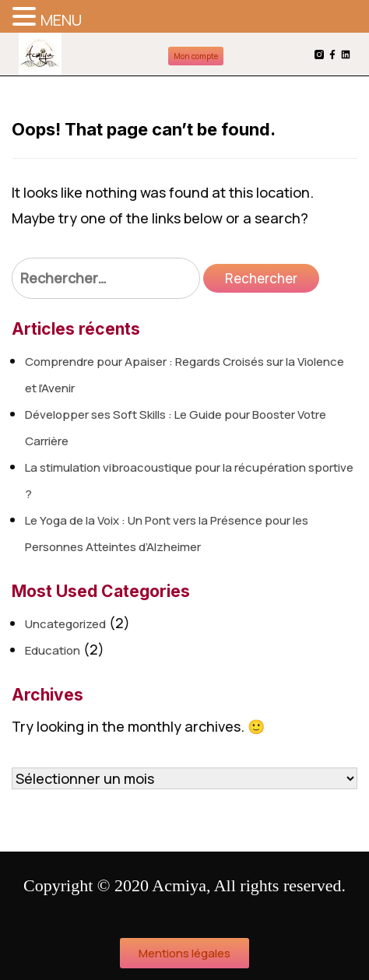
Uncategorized (65, 624)
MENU (61, 20)
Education (53, 650)
